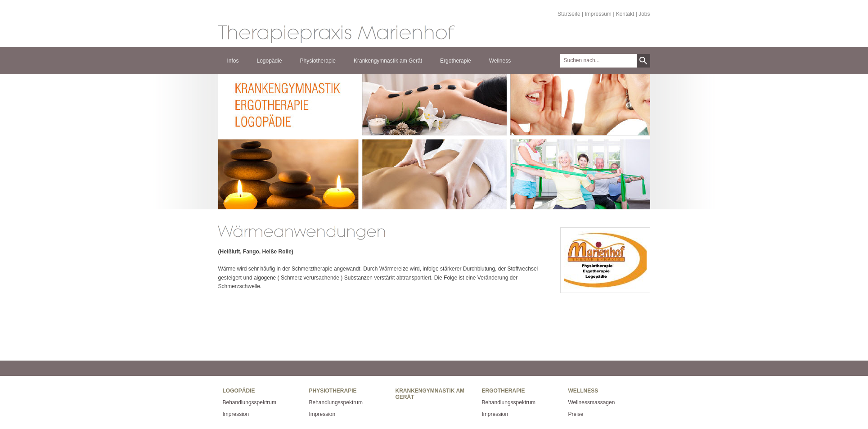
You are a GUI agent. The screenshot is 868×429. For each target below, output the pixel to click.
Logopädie (270, 61)
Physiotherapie (318, 61)
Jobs (644, 14)
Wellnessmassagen (592, 402)
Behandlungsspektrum (250, 402)
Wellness (500, 61)
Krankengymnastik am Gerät (388, 61)
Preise (576, 414)
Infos (233, 61)
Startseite (569, 14)
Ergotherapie (456, 61)
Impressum (598, 14)
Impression (236, 414)
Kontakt (625, 14)
